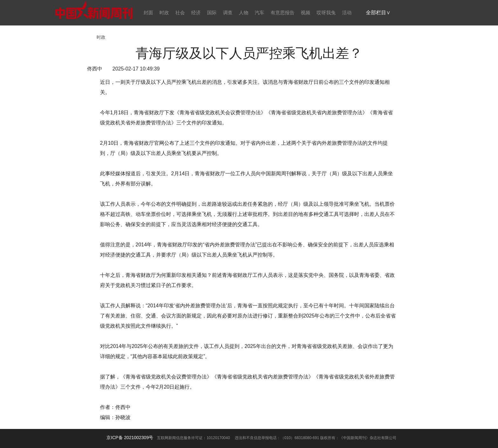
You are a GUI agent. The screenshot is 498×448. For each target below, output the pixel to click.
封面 (148, 13)
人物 (244, 13)
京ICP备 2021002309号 (130, 438)
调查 (228, 13)
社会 (180, 13)
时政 (164, 13)
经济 (196, 13)
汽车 (259, 13)
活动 (347, 13)
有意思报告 (283, 13)
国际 (212, 13)
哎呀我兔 (326, 13)
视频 (306, 13)
